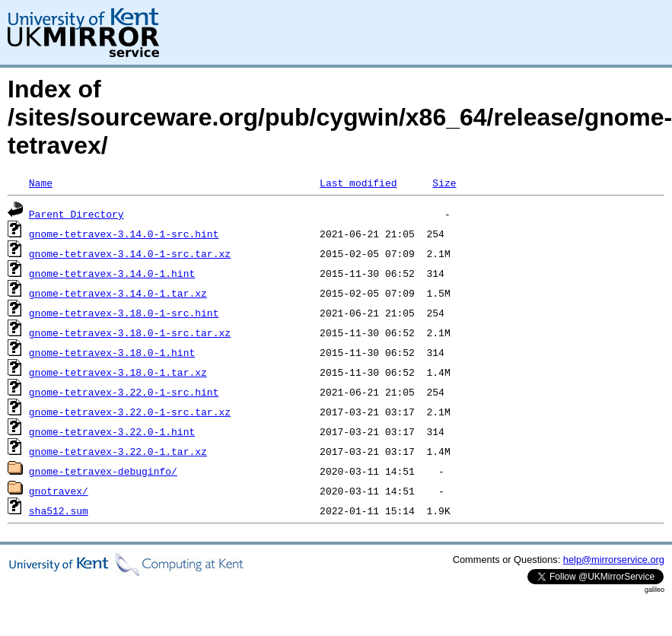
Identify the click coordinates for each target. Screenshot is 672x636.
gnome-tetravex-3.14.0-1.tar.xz (118, 293)
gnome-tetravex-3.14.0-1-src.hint (124, 234)
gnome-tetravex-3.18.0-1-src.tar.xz (130, 332)
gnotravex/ (59, 491)
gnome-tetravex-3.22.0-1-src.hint (124, 392)
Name (41, 183)
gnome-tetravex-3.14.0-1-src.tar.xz (130, 253)
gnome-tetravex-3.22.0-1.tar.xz (118, 451)
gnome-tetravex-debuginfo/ (103, 471)
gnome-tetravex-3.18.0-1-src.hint (124, 313)
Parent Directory (76, 214)
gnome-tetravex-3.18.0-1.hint (112, 352)
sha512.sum (59, 510)
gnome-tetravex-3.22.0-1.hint (112, 431)
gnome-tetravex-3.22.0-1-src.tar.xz (130, 412)
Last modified (358, 183)
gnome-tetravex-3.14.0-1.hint (112, 273)
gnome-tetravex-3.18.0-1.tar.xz (118, 372)
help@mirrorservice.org (614, 560)
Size (444, 183)
